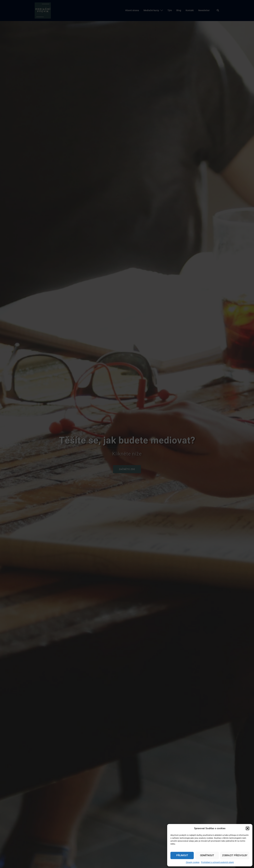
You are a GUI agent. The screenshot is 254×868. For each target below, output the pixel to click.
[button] (248, 828)
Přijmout (182, 855)
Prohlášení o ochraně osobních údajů (217, 862)
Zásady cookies (193, 862)
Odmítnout (207, 855)
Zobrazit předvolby (235, 855)
